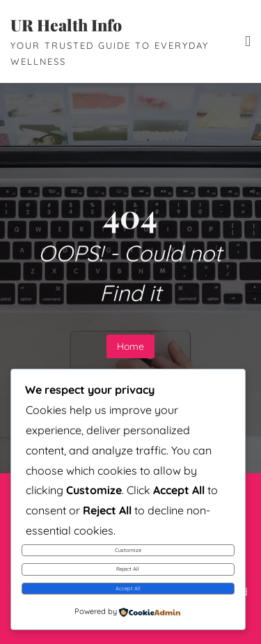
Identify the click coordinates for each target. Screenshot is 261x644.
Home (130, 346)
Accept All (128, 588)
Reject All (128, 569)
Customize (128, 550)
